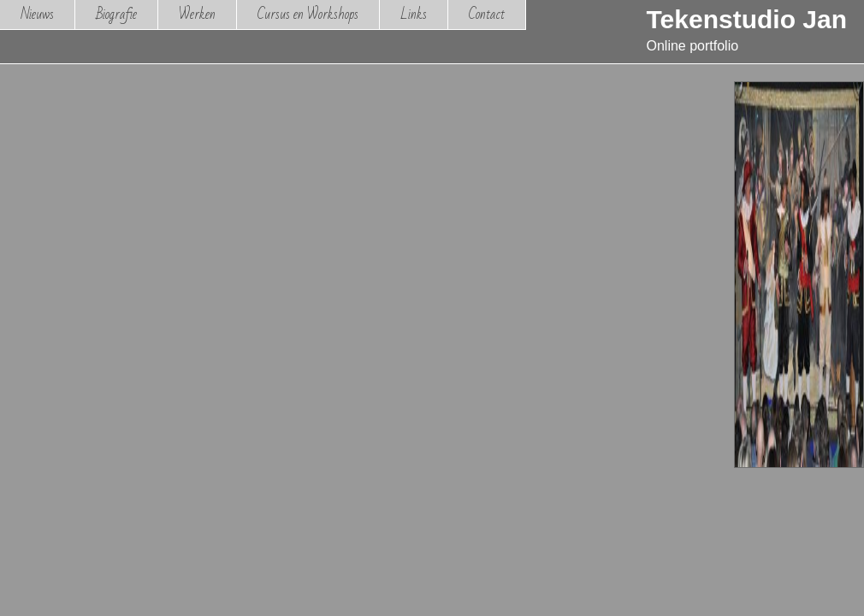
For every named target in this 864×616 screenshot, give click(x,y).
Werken (197, 14)
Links (414, 14)
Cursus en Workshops (308, 14)
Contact (487, 14)
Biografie (116, 14)
